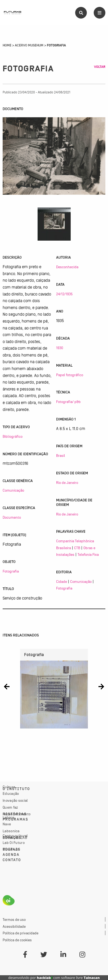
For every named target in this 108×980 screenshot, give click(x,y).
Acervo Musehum (29, 45)
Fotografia (11, 571)
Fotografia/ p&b (68, 402)
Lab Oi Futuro (14, 843)
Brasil (61, 456)
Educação (11, 793)
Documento (12, 517)
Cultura (9, 787)
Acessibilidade (14, 926)
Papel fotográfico (70, 375)
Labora (8, 817)
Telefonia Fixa (88, 554)
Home (7, 45)
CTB (77, 548)
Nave (7, 824)
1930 (60, 348)
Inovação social (15, 800)
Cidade (62, 582)
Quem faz (10, 807)
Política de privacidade (21, 933)
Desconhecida (67, 267)
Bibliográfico (13, 436)
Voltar (100, 67)
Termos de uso (14, 920)
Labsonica (11, 831)
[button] (7, 687)
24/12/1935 (64, 294)
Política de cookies (17, 940)
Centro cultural (15, 836)
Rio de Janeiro (67, 483)
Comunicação (13, 490)
